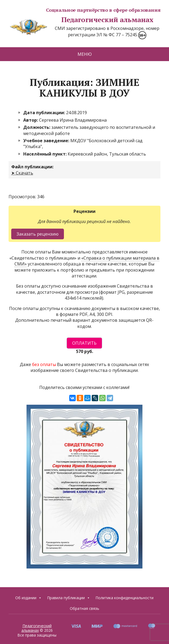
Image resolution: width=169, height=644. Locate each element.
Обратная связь (84, 608)
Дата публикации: (45, 113)
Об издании (28, 598)
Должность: (37, 127)
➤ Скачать (22, 173)
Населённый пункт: (45, 154)
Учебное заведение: (47, 141)
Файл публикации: (32, 167)
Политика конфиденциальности (124, 598)
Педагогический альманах (81, 20)
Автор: (31, 120)
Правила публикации (69, 598)
